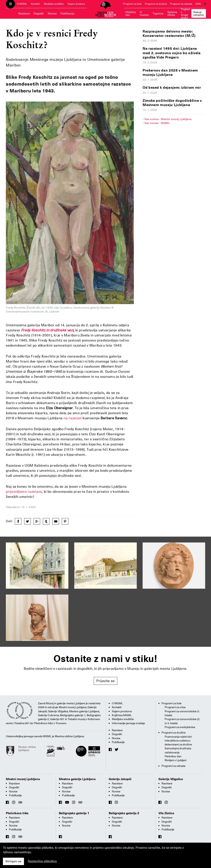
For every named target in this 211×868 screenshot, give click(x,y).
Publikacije (67, 13)
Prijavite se (105, 681)
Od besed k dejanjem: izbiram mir (172, 87)
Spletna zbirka (172, 13)
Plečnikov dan (173, 756)
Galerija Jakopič (120, 779)
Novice (52, 13)
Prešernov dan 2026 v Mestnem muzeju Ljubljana (170, 73)
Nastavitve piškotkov (42, 861)
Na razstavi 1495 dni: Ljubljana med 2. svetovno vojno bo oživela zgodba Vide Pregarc (172, 53)
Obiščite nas (131, 13)
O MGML (22, 4)
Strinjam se (13, 861)
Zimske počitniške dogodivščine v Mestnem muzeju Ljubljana (172, 103)
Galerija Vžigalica (171, 779)
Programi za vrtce (175, 707)
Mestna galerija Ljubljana (77, 779)
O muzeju (144, 13)
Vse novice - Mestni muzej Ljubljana (168, 119)
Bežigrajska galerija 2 (124, 813)
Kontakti (35, 4)
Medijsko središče (54, 4)
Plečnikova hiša (17, 813)
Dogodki (39, 13)
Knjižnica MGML (122, 715)
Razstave (24, 13)
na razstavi (73, 418)
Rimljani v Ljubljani (176, 760)
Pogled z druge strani (185, 13)
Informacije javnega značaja (128, 723)
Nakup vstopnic (199, 13)
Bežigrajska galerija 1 (74, 813)
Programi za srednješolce (180, 727)
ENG (198, 4)
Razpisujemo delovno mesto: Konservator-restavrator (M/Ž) (169, 34)
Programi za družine (156, 4)
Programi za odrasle (181, 4)
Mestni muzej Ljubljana (23, 779)
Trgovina (158, 13)
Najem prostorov (122, 711)
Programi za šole (132, 4)
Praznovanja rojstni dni (178, 737)
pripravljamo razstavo (24, 492)
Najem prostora (76, 4)
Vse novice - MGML (157, 123)
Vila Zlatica (166, 813)
